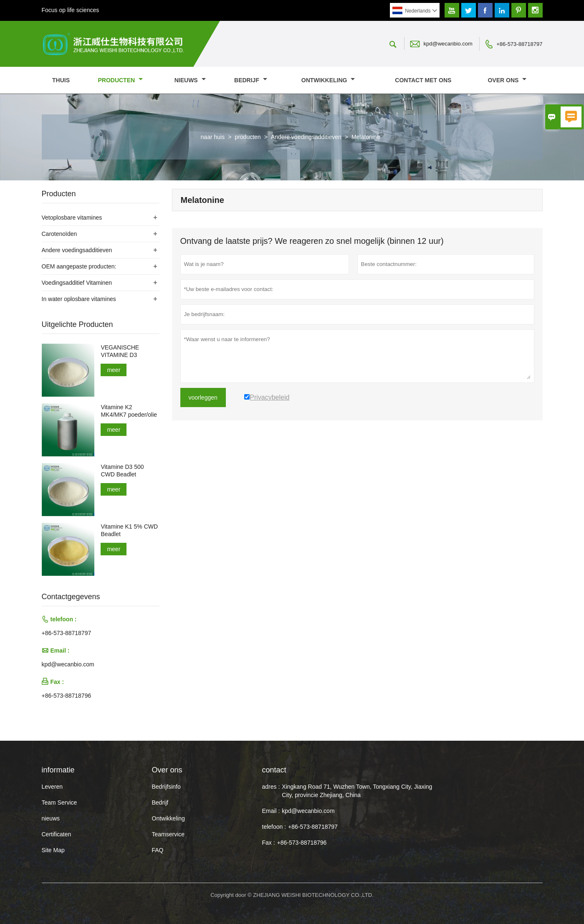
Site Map (53, 850)
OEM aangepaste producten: (79, 266)
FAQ (158, 850)
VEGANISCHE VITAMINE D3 (120, 351)
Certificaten (57, 834)
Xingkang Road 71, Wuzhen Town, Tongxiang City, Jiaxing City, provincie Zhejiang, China (357, 791)
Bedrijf (251, 80)
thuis (61, 80)
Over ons (507, 80)
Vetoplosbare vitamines (72, 218)
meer (114, 370)
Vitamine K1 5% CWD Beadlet (129, 530)
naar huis (213, 137)
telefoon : (274, 827)
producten (120, 80)
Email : (271, 811)
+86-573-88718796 (67, 696)
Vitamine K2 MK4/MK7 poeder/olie (129, 411)
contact (274, 770)
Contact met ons (423, 80)
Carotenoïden (59, 234)
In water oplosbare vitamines (79, 299)
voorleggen (203, 397)
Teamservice (168, 834)
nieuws (190, 80)
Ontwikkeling (328, 80)
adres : (271, 787)
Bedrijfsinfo (166, 787)
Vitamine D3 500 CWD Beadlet (122, 471)
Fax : (269, 843)
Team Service (59, 802)
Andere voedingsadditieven (306, 137)
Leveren (52, 787)
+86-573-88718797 (519, 44)
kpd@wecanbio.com (448, 44)
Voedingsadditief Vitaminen (77, 283)
